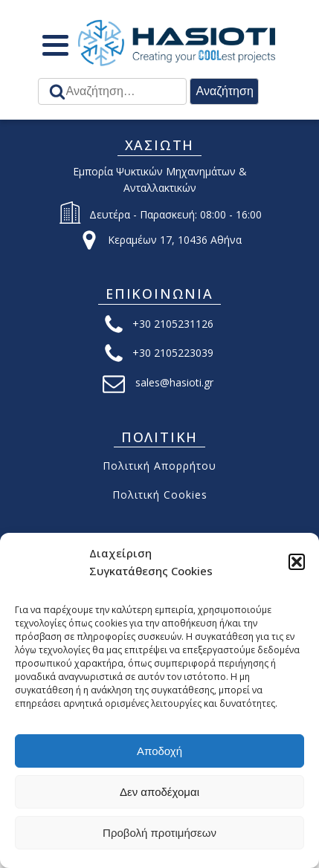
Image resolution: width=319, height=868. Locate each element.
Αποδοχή (159, 751)
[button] (297, 562)
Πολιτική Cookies (160, 495)
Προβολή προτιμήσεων (159, 833)
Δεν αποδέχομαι (159, 792)
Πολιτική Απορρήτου (159, 466)
